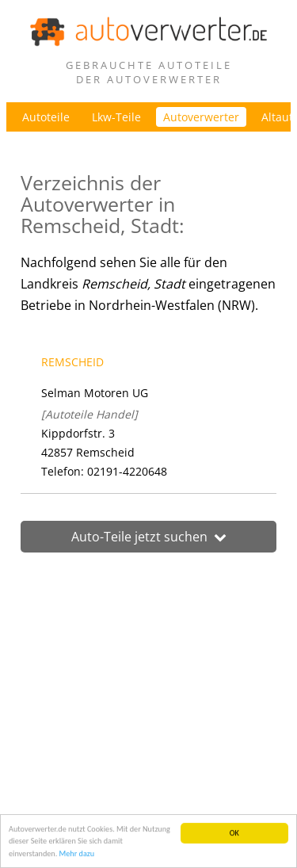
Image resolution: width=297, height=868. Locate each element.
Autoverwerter (201, 117)
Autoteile (46, 117)
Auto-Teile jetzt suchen (149, 537)
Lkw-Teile (116, 117)
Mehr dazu (77, 854)
